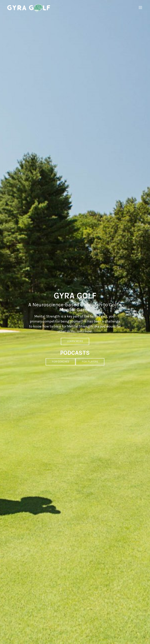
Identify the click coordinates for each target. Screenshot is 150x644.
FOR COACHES (61, 367)
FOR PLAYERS (90, 367)
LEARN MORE (75, 347)
